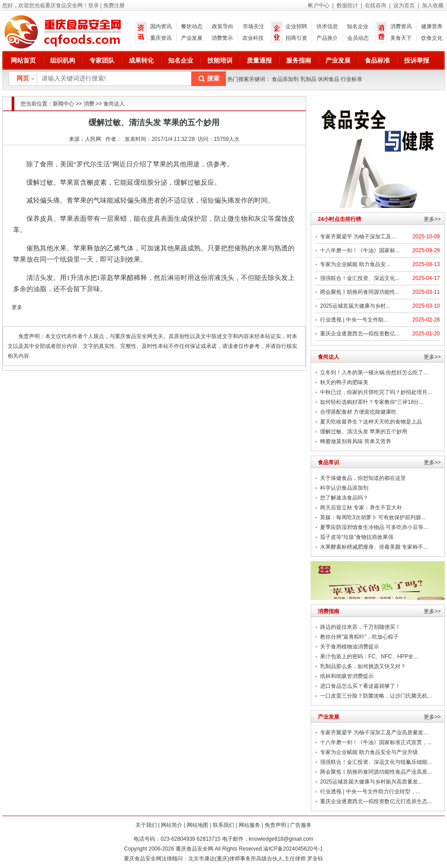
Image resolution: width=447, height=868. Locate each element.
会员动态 (358, 38)
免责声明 (275, 825)
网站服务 (249, 825)
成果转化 (141, 60)
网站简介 (172, 825)
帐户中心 (319, 5)
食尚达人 (114, 104)
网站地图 (198, 825)
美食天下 (401, 38)
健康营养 (432, 26)
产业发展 (192, 38)
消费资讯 (401, 26)
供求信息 (327, 26)
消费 (89, 104)
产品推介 (327, 38)
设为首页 (404, 5)
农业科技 (253, 38)
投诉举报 (417, 60)
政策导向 (223, 26)
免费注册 (114, 5)
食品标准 (377, 60)
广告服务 (301, 825)
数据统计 (347, 5)
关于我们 (146, 825)
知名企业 (358, 26)
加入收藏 (433, 5)
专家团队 (102, 60)
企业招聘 (296, 26)
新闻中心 (63, 104)
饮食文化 (432, 38)
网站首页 (23, 60)
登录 (93, 5)
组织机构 (63, 60)
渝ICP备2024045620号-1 (293, 849)
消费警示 (222, 38)
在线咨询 (375, 5)
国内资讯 (161, 26)
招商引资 (296, 38)
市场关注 (253, 26)
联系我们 (223, 825)
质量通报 (259, 60)
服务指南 (299, 60)
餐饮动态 (192, 26)
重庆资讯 (161, 38)
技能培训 (220, 60)
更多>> (432, 219)
